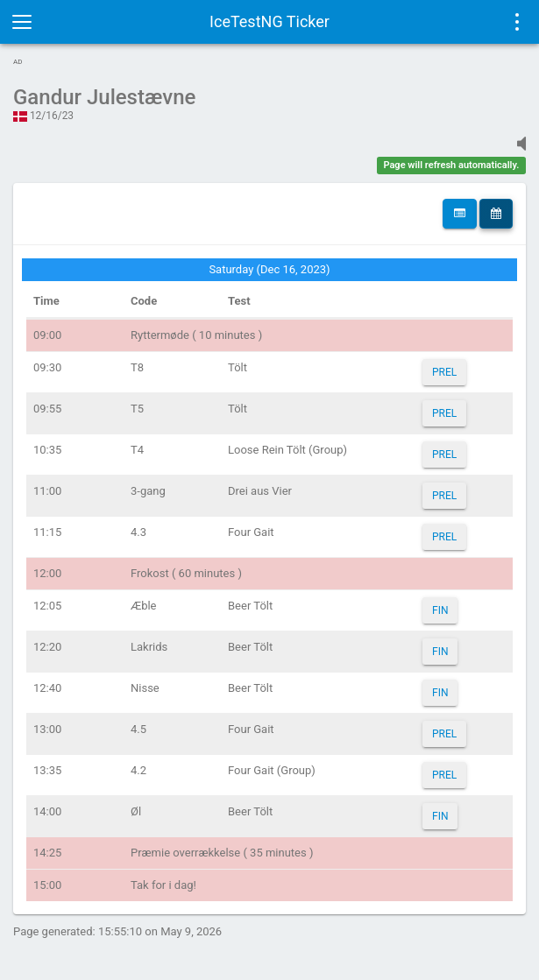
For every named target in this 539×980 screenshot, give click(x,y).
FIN (440, 610)
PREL (444, 372)
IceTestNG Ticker (269, 21)
